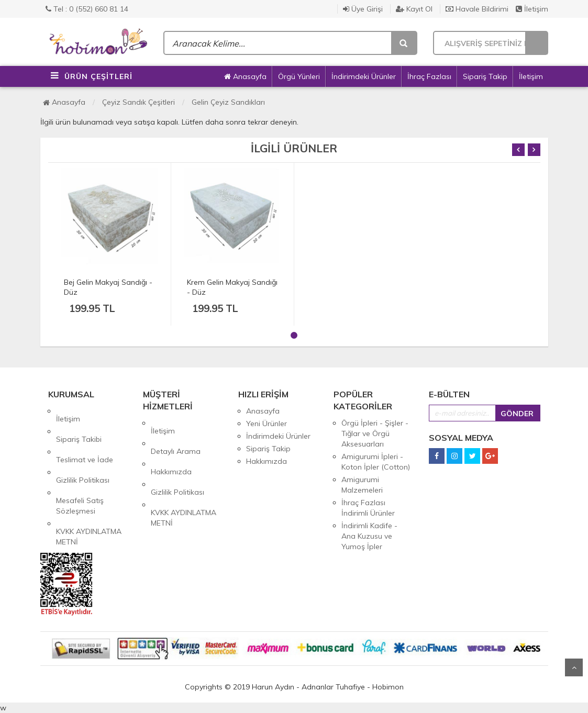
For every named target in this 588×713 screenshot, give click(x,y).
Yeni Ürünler (267, 424)
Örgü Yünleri (299, 76)
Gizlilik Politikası (83, 449)
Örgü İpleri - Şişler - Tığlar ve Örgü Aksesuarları (375, 433)
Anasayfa (245, 76)
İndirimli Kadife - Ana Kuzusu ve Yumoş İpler (369, 536)
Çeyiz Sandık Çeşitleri (138, 102)
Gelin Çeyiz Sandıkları (228, 102)
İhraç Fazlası (429, 76)
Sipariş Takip (485, 76)
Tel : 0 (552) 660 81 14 (87, 9)
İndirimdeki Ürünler (364, 76)
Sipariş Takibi (79, 424)
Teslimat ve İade (85, 436)
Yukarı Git (574, 667)
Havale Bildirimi (477, 9)
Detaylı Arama (176, 436)
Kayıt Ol (414, 9)
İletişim (532, 9)
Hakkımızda (171, 448)
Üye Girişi (363, 9)
